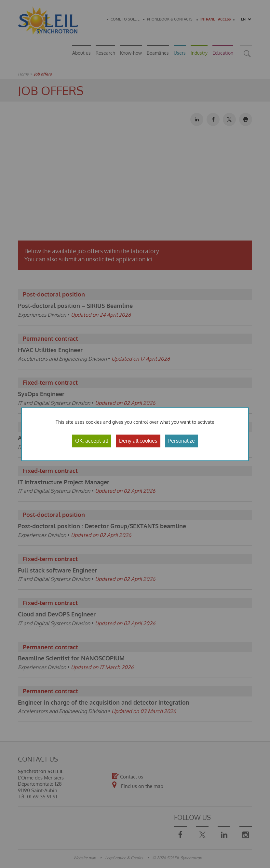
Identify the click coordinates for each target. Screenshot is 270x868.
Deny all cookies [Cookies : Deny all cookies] (138, 441)
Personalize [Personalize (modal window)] (182, 441)
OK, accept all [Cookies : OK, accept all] (92, 441)
